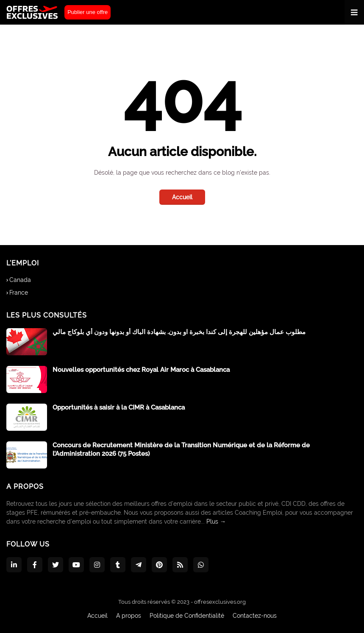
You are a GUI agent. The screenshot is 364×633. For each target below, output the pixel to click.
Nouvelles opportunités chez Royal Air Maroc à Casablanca (141, 370)
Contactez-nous (255, 616)
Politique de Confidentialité (187, 616)
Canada (20, 280)
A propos (129, 616)
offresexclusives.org (220, 602)
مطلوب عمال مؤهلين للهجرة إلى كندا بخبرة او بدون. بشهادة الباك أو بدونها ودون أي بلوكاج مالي (179, 332)
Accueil (182, 197)
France (19, 293)
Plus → (216, 521)
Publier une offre (88, 12)
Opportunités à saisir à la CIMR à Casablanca (119, 407)
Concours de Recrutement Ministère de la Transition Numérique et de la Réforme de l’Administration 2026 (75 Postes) (181, 449)
